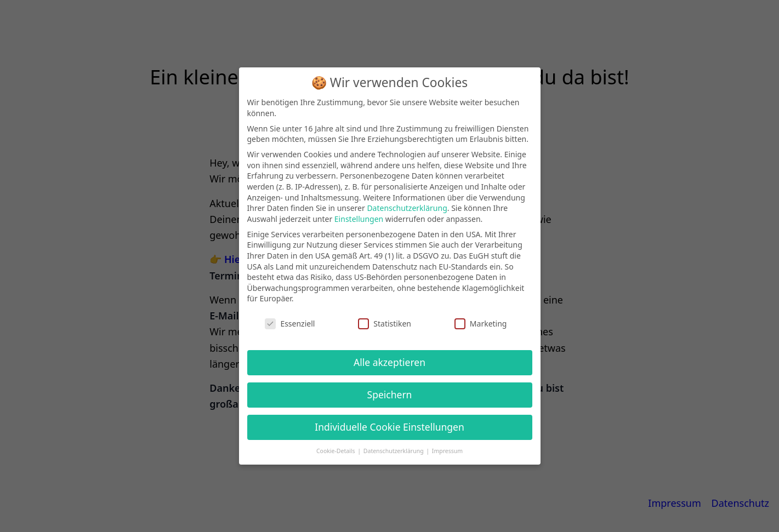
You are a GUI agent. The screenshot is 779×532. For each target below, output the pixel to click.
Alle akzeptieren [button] (389, 362)
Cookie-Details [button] (336, 451)
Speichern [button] (390, 394)
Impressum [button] (447, 451)
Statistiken (385, 324)
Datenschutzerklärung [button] (394, 451)
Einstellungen (359, 219)
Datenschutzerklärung (407, 208)
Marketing (481, 324)
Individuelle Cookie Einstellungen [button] (389, 427)
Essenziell (290, 324)
